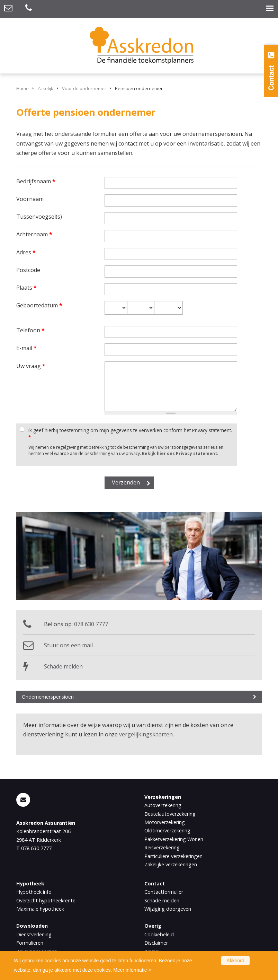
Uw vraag (31, 366)
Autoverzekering (163, 805)
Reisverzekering (162, 847)
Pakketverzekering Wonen (174, 839)
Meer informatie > (132, 970)
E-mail (26, 348)
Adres (26, 252)
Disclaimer (156, 943)
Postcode (28, 270)
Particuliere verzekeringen (173, 856)
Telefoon (30, 330)
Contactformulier (164, 892)
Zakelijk (45, 88)
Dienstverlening (34, 934)
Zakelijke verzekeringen (171, 864)
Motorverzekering (165, 822)
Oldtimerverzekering (167, 830)
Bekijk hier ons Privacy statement (180, 453)
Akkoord (235, 961)
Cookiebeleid (159, 934)
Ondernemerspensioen (48, 697)
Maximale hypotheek (40, 909)
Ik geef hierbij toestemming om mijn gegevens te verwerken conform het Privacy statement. (130, 434)
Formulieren (30, 943)
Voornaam (30, 199)
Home (23, 88)
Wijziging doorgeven (168, 909)
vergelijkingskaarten (146, 734)
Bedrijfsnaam (36, 181)
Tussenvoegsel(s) (39, 217)
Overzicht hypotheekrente (46, 900)
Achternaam (34, 234)
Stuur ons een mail (68, 645)
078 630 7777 (91, 624)
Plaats (26, 288)
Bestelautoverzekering (170, 814)
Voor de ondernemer (84, 88)
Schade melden (63, 666)
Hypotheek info (34, 892)
